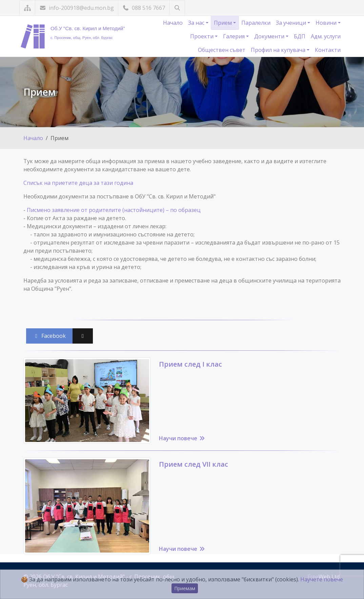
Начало (173, 23)
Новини (327, 23)
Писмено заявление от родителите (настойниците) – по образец (114, 210)
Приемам (185, 588)
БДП (300, 36)
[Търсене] (177, 8)
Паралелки (256, 23)
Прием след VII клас (194, 464)
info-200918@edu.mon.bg (77, 8)
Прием (224, 23)
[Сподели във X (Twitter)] (83, 336)
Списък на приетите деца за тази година (78, 183)
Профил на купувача (279, 50)
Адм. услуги (326, 36)
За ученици (292, 23)
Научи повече (182, 438)
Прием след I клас (190, 364)
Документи (270, 36)
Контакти (328, 50)
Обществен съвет (222, 50)
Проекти (203, 36)
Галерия (235, 36)
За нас (197, 23)
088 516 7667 (144, 8)
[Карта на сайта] (27, 8)
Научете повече (322, 579)
